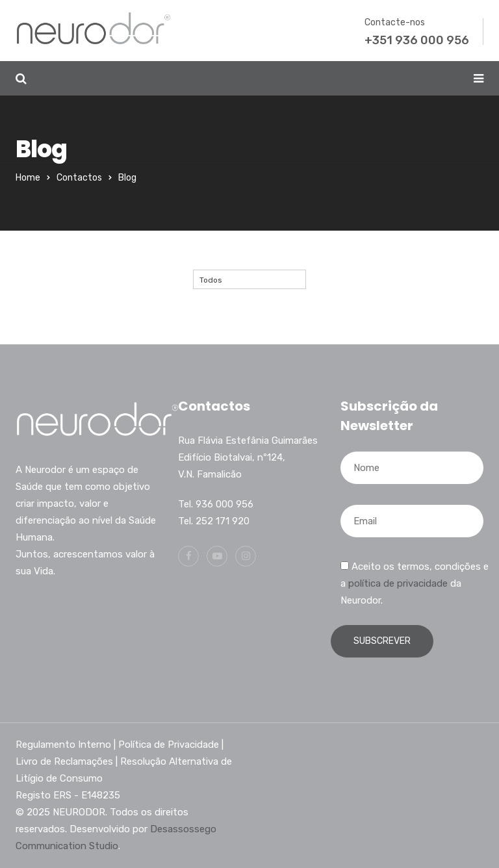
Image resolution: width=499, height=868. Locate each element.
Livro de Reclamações (64, 761)
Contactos (79, 178)
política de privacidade (398, 583)
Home (28, 178)
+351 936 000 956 (417, 40)
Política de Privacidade (169, 745)
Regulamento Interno (63, 745)
